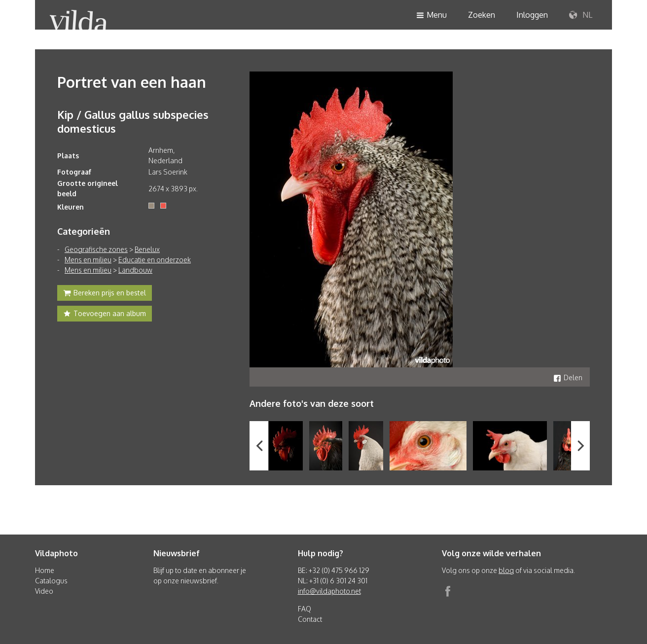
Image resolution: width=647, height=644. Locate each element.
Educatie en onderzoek (155, 260)
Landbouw (135, 270)
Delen (568, 377)
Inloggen (532, 15)
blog (506, 570)
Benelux (147, 249)
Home (45, 570)
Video (44, 591)
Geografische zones (96, 249)
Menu (431, 16)
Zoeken (482, 15)
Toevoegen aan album (105, 315)
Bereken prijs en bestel (105, 294)
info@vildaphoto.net (329, 591)
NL (581, 15)
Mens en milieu (88, 260)
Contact (310, 619)
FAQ (305, 609)
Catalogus (51, 581)
